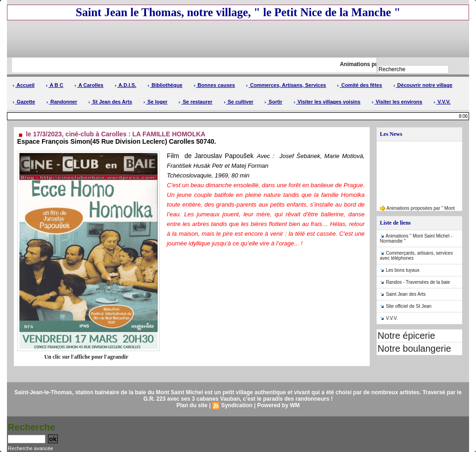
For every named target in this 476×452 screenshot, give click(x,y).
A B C (55, 85)
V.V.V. (442, 102)
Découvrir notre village (423, 85)
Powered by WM (278, 405)
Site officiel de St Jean (409, 306)
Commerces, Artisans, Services (286, 85)
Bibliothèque (165, 85)
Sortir (273, 102)
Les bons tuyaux (403, 270)
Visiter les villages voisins (327, 102)
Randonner (62, 102)
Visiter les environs (397, 102)
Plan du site (192, 405)
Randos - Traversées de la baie (418, 282)
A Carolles (89, 85)
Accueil (24, 85)
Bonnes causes (214, 85)
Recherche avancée (31, 448)
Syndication (237, 405)
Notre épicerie (406, 336)
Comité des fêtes (359, 85)
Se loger (155, 102)
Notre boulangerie (414, 348)
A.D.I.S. (125, 85)
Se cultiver (239, 102)
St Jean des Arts (110, 102)
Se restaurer (195, 102)
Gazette (24, 102)
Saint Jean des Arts (406, 294)
